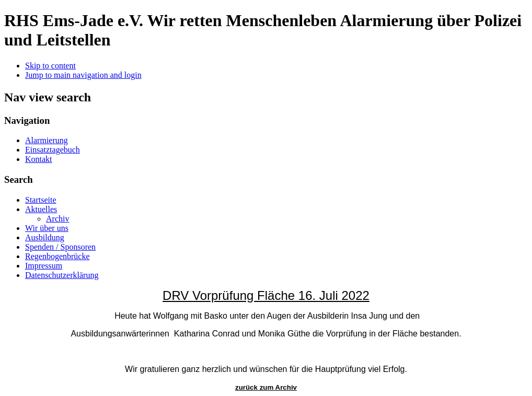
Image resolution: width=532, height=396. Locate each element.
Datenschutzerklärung (62, 275)
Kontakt (39, 159)
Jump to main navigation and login (83, 75)
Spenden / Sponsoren (60, 247)
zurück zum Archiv (266, 387)
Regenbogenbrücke (57, 256)
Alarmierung (47, 140)
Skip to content (50, 66)
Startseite (41, 200)
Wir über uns (47, 228)
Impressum (44, 266)
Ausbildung (45, 237)
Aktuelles (41, 209)
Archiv (57, 219)
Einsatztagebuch (53, 150)
